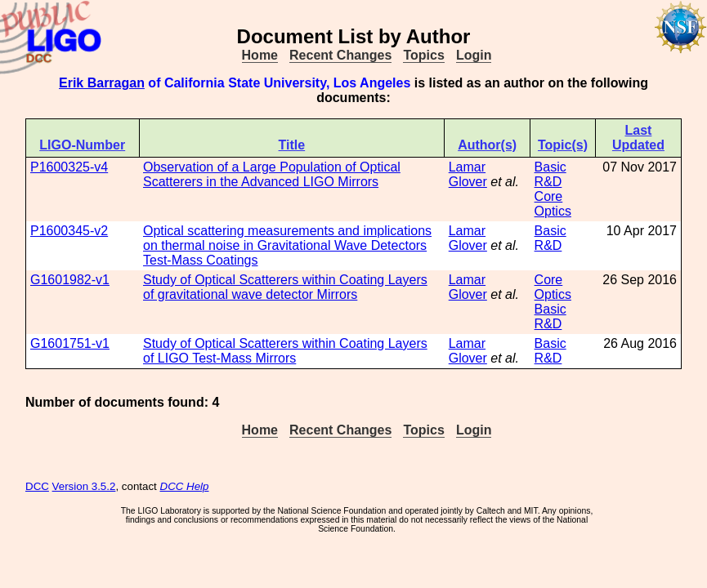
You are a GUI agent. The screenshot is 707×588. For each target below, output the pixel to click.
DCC (37, 486)
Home (260, 55)
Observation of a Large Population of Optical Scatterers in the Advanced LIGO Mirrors (272, 174)
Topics (423, 55)
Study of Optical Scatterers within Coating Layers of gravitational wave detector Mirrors (285, 287)
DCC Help (185, 486)
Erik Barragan (102, 83)
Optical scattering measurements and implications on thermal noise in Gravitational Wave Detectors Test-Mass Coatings (287, 245)
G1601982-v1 (70, 280)
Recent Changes (340, 55)
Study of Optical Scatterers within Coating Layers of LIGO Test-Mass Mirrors (285, 351)
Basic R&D (550, 174)
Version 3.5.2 (84, 486)
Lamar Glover (468, 174)
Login (474, 55)
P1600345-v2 (69, 231)
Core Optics (553, 204)
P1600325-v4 (69, 167)
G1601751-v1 (70, 343)
